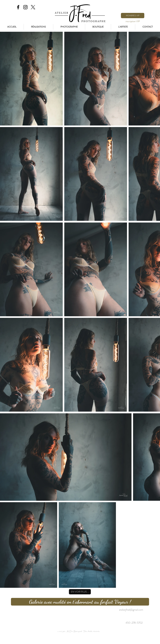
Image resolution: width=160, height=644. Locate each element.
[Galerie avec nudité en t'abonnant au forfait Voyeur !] (80, 602)
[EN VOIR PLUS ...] (80, 592)
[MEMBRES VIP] (133, 16)
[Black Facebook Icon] (18, 7)
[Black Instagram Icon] (25, 7)
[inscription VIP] (133, 21)
